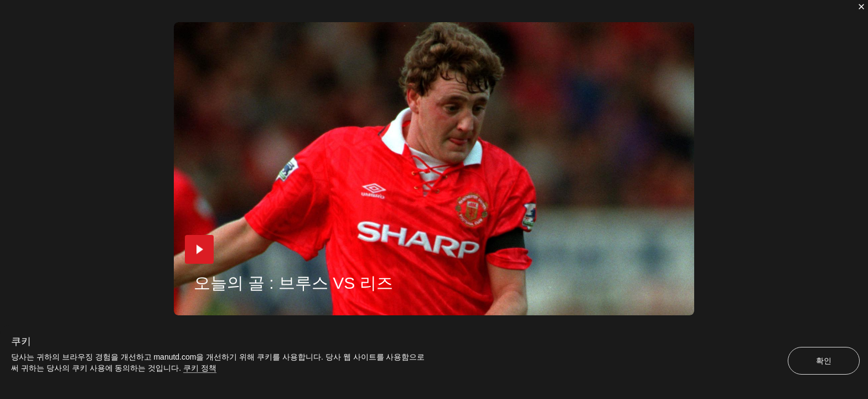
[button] (199, 249)
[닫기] (861, 7)
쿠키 (21, 341)
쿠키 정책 (200, 368)
